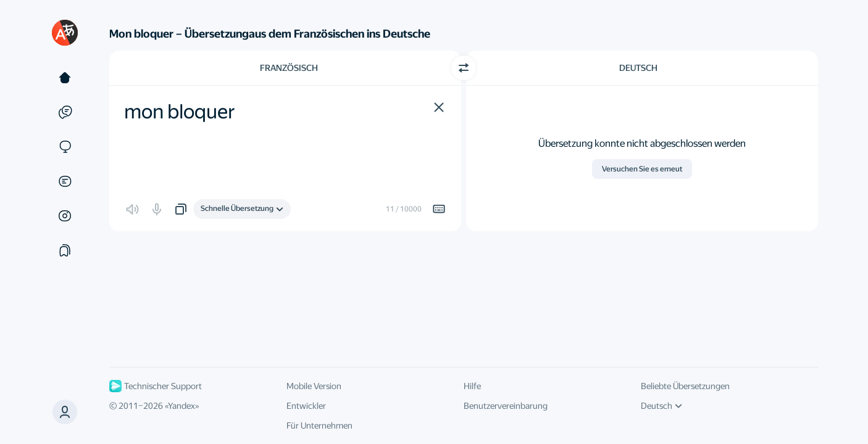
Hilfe (472, 386)
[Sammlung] (65, 250)
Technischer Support (156, 386)
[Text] (65, 78)
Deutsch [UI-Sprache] (661, 406)
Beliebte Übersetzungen (685, 386)
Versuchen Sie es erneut (642, 169)
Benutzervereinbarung (506, 406)
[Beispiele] (65, 112)
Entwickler (306, 406)
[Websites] (65, 147)
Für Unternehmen (319, 425)
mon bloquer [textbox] (180, 112)
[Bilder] (65, 216)
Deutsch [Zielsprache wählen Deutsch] (638, 68)
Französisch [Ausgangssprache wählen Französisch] (289, 68)
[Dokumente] (65, 181)
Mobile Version (314, 386)
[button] (439, 107)
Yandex (182, 406)
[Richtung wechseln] (464, 68)
